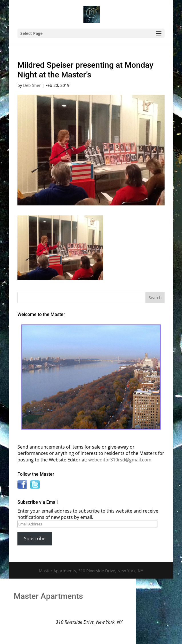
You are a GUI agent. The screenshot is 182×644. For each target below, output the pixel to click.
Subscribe (35, 539)
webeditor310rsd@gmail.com (120, 460)
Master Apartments (48, 596)
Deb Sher (32, 85)
